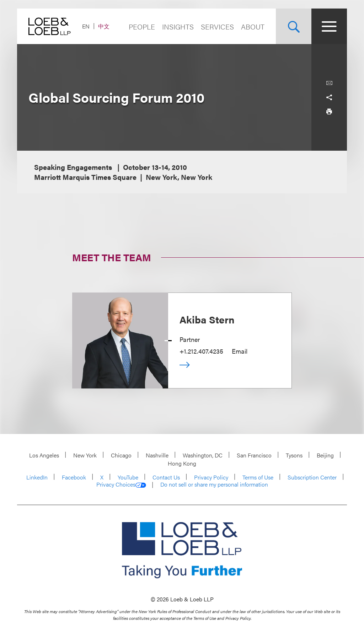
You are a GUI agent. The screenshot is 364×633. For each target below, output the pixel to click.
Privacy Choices (121, 484)
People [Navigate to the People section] (142, 26)
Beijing (325, 455)
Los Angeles (44, 455)
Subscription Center (312, 477)
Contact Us (166, 477)
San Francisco (254, 455)
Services (217, 26)
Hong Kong (182, 463)
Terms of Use (258, 477)
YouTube (128, 477)
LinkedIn (37, 477)
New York (85, 455)
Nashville (157, 455)
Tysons (294, 455)
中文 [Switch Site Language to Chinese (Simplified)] (104, 26)
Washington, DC (203, 455)
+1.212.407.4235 (201, 351)
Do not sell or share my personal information (214, 484)
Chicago (121, 455)
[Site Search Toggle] (294, 26)
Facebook (74, 477)
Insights (178, 26)
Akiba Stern (207, 319)
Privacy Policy (211, 477)
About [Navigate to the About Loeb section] (253, 26)
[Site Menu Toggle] (329, 26)
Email (240, 351)
